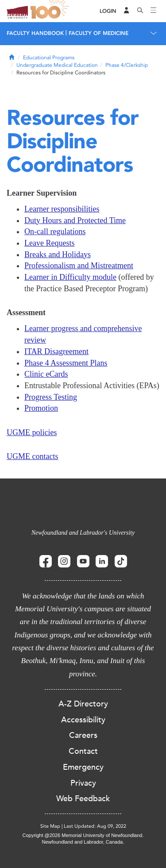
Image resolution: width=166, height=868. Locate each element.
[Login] (108, 11)
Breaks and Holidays (58, 255)
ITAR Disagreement (56, 351)
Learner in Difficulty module (70, 277)
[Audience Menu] (127, 11)
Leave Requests (49, 243)
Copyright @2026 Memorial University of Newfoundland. (83, 835)
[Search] (140, 11)
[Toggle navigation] (154, 11)
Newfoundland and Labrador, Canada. (83, 842)
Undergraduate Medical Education (57, 65)
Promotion (41, 408)
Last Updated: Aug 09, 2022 (95, 826)
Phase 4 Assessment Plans (66, 363)
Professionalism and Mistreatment (79, 266)
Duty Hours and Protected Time (75, 220)
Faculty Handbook (35, 33)
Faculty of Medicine (98, 33)
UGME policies (32, 432)
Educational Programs (49, 58)
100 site (51, 11)
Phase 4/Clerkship (127, 65)
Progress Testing (51, 397)
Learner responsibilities (62, 209)
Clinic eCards (46, 374)
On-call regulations (55, 231)
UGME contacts (32, 456)
